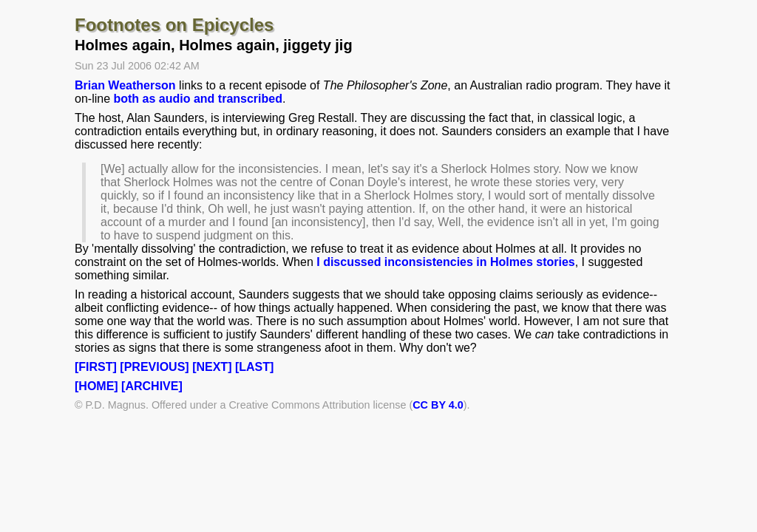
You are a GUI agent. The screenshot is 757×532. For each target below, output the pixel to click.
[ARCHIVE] (152, 386)
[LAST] (254, 367)
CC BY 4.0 (438, 405)
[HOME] (96, 386)
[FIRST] (96, 367)
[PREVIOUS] (154, 367)
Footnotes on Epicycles (174, 25)
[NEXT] (212, 367)
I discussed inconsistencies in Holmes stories (445, 262)
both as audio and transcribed (197, 99)
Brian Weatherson (125, 85)
